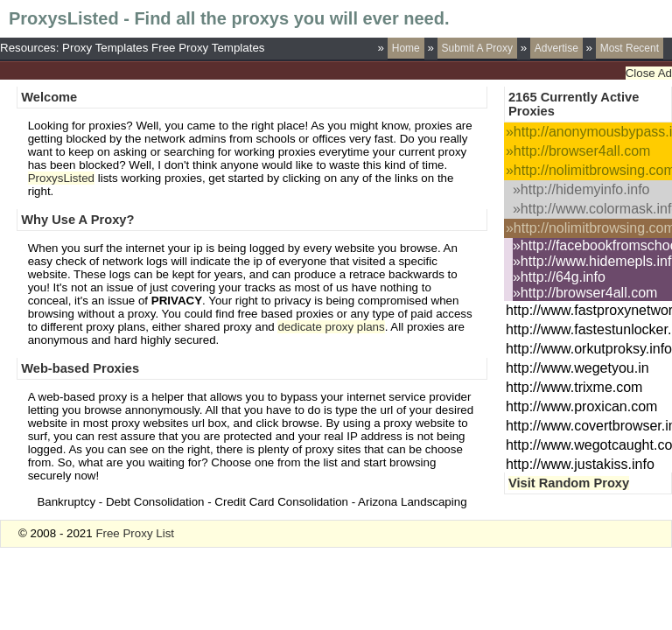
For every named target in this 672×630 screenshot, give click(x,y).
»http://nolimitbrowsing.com (589, 170)
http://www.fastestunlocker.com (589, 329)
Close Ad (649, 73)
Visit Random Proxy (569, 483)
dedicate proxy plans (331, 327)
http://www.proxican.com (581, 406)
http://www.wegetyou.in (577, 368)
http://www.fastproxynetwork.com (589, 310)
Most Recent (630, 48)
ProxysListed (61, 178)
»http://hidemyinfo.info (581, 189)
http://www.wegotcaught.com (589, 445)
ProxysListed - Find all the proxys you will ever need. (229, 18)
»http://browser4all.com (578, 151)
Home (406, 48)
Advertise (556, 48)
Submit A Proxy (477, 48)
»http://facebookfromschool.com (592, 245)
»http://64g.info (559, 277)
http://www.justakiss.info (580, 464)
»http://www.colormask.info (592, 209)
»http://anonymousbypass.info (589, 132)
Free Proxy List (135, 533)
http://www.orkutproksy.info (589, 349)
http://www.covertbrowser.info (589, 426)
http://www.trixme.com (574, 387)
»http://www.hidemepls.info (592, 261)
